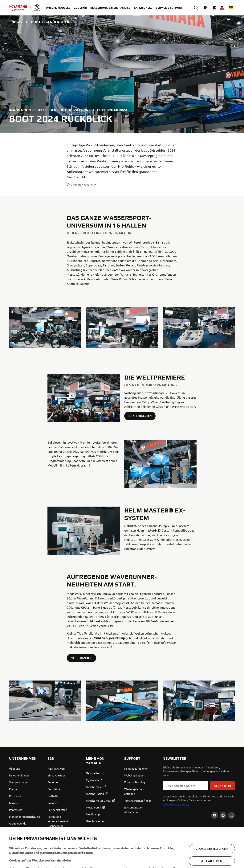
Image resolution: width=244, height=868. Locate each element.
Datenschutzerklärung (176, 804)
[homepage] (18, 8)
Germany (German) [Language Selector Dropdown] (26, 858)
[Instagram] (231, 815)
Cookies (213, 858)
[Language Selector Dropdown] (231, 8)
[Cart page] (214, 8)
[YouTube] (215, 815)
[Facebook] (223, 815)
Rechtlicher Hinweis (228, 858)
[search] (196, 8)
